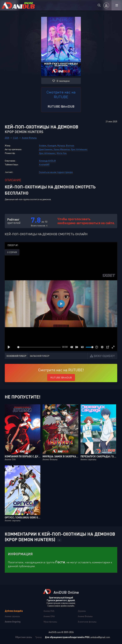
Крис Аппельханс (79, 149)
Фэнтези (70, 145)
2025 (7, 138)
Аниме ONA (49, 616)
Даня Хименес (46, 149)
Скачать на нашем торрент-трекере (56, 172)
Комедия (52, 145)
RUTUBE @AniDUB (61, 106)
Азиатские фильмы (87, 622)
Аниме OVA (49, 611)
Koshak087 (44, 164)
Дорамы (82, 611)
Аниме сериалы (12, 616)
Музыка (61, 145)
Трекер (39, 637)
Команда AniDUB (47, 161)
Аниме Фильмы (29, 138)
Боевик (43, 145)
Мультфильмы (50, 622)
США (16, 138)
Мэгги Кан (62, 153)
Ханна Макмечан (62, 149)
